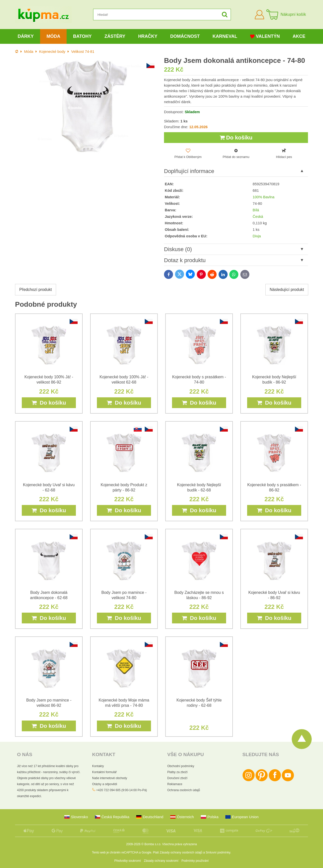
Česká (258, 217)
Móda (53, 36)
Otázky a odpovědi (105, 784)
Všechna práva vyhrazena (179, 844)
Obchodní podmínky (181, 766)
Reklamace (175, 784)
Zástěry (115, 36)
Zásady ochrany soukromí (161, 861)
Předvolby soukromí (128, 861)
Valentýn (265, 36)
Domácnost (185, 36)
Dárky (26, 36)
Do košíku (236, 138)
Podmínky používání (195, 861)
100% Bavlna (264, 197)
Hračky (148, 36)
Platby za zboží (177, 772)
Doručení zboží (177, 778)
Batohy (82, 36)
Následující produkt (287, 290)
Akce (299, 36)
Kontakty (98, 766)
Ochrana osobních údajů (184, 790)
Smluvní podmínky (218, 852)
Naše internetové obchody (110, 778)
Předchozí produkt (36, 290)
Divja (257, 236)
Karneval (225, 36)
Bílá (256, 210)
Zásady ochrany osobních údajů (181, 852)
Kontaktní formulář (104, 772)
